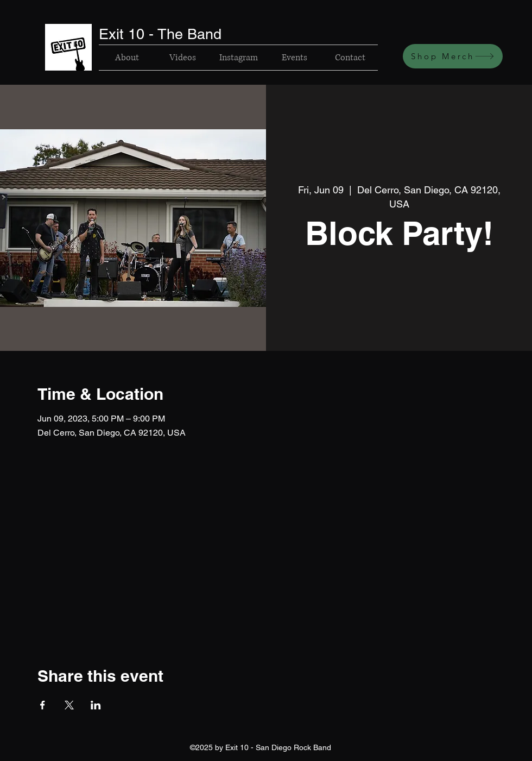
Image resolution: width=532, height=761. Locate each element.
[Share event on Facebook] (43, 705)
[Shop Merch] (453, 56)
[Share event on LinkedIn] (96, 705)
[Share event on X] (69, 705)
